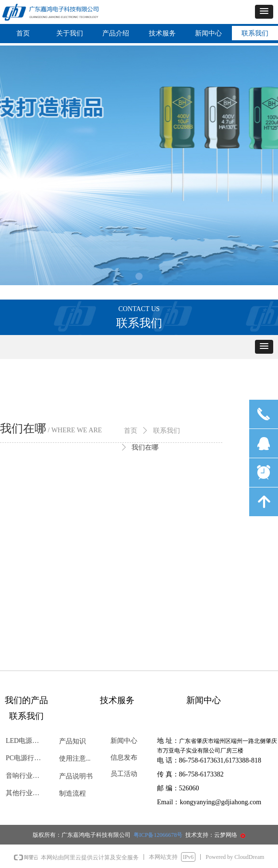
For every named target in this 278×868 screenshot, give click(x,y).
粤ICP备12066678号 (159, 835)
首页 (131, 431)
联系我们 (167, 431)
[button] (264, 12)
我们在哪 (145, 447)
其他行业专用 (26, 793)
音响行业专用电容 (28, 776)
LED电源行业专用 (28, 741)
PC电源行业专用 (28, 758)
